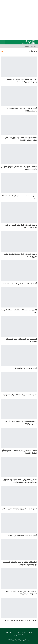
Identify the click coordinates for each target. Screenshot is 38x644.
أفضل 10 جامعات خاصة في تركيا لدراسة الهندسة (19, 283)
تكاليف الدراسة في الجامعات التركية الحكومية (20, 395)
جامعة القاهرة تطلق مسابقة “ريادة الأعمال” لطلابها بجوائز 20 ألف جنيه (21, 423)
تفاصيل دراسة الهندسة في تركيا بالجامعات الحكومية (21, 340)
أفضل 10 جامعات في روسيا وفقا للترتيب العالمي (19, 509)
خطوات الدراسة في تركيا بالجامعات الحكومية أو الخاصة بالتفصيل (20, 452)
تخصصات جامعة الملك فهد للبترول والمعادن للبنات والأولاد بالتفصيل (21, 139)
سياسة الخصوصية (19, 635)
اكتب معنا (16, 632)
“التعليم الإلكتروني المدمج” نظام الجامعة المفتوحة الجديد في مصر (22, 592)
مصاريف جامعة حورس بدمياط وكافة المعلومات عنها (19, 197)
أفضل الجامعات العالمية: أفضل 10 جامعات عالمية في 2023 (21, 110)
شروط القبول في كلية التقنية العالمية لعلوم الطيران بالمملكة (21, 255)
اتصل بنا (9, 632)
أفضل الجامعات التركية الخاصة (26, 368)
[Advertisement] (19, 20)
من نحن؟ (23, 632)
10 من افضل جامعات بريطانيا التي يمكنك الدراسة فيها (19, 311)
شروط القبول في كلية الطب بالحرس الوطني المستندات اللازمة (21, 226)
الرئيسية (29, 632)
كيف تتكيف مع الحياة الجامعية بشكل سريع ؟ (20, 620)
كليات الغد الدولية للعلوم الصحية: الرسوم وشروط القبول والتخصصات (22, 81)
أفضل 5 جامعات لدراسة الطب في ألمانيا (23, 535)
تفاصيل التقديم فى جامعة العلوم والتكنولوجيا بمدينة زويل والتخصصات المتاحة (20, 481)
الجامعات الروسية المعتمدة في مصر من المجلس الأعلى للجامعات (19, 168)
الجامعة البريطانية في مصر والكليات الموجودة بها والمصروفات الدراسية (20, 563)
